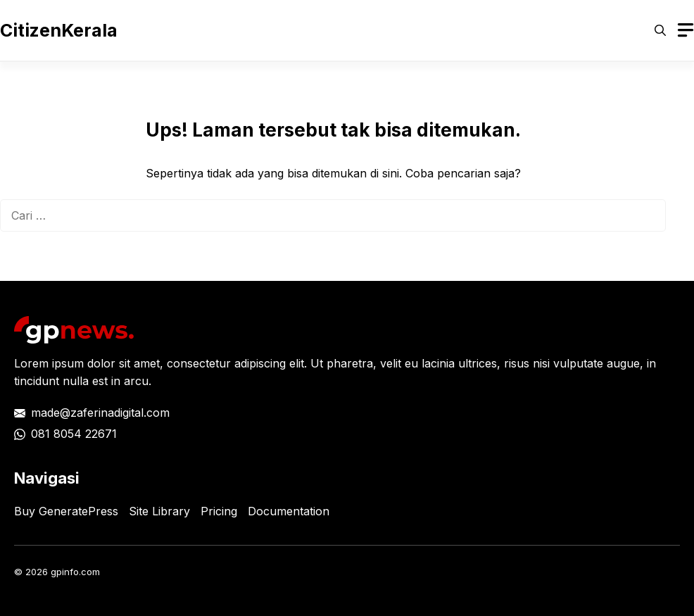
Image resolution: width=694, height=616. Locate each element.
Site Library (159, 511)
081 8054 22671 (74, 434)
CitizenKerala (59, 30)
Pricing (219, 511)
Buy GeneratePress (66, 511)
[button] (660, 30)
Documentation (289, 511)
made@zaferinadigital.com (100, 413)
